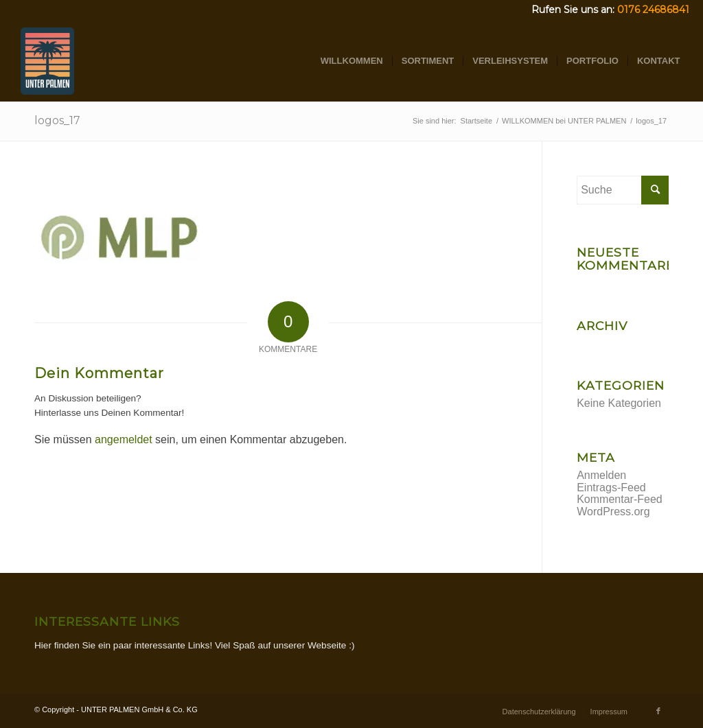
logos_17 (57, 120)
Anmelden (601, 475)
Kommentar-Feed (620, 499)
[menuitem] (352, 61)
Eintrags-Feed (611, 488)
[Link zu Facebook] (658, 711)
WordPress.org (613, 512)
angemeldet (124, 439)
